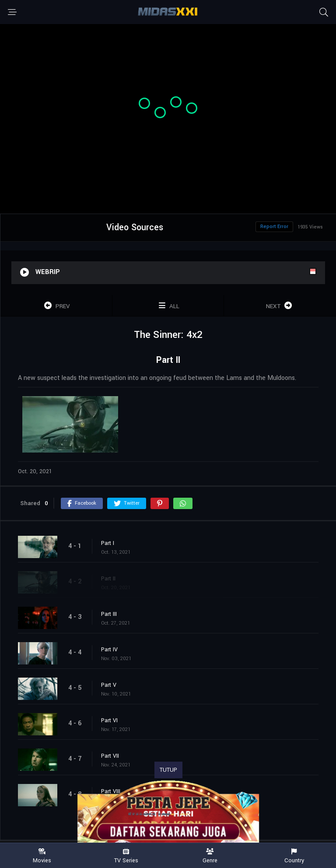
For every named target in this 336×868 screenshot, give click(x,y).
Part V (109, 685)
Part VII (110, 756)
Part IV (109, 650)
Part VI (109, 720)
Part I (108, 543)
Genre (210, 856)
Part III (109, 614)
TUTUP (168, 770)
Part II (108, 579)
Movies (42, 856)
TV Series (126, 856)
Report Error (274, 227)
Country (294, 856)
